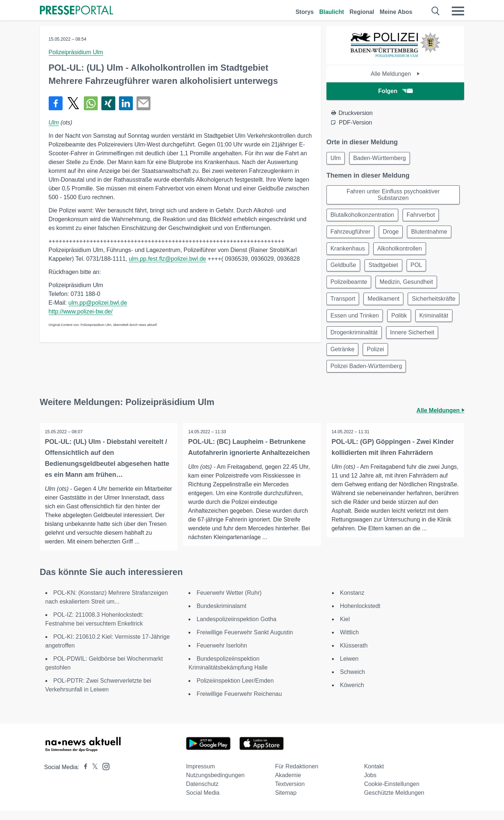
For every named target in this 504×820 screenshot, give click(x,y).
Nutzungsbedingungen (215, 785)
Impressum (200, 776)
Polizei (436, 357)
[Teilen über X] (73, 103)
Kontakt (374, 776)
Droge (393, 234)
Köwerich (352, 695)
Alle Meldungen (395, 74)
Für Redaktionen (296, 776)
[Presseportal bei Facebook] (83, 777)
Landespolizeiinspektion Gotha (236, 629)
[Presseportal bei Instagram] (104, 776)
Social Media (203, 802)
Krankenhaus (348, 252)
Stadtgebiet (386, 269)
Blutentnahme (433, 234)
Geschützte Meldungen (394, 802)
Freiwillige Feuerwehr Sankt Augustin (245, 642)
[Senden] (143, 103)
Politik (339, 340)
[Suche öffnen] (436, 11)
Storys (305, 12)
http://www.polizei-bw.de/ (81, 311)
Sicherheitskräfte (353, 322)
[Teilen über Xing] (108, 103)
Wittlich (350, 642)
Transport (344, 305)
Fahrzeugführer (351, 234)
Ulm (54, 123)
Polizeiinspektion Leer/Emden (235, 690)
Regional (362, 12)
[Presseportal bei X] (93, 777)
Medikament (386, 305)
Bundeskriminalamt (221, 615)
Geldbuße (344, 269)
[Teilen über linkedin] (126, 103)
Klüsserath (354, 655)
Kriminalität (375, 340)
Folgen (395, 91)
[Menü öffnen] (458, 11)
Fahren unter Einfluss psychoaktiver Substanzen (393, 196)
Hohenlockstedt (360, 615)
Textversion (290, 793)
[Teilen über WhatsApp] (91, 103)
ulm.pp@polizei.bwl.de (98, 303)
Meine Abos (396, 12)
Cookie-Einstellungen (392, 793)
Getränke (402, 357)
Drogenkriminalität (427, 340)
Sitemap (286, 802)
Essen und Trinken (413, 322)
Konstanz (352, 602)
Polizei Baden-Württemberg (367, 375)
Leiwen (349, 668)
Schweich (352, 681)
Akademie (288, 785)
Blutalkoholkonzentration (363, 217)
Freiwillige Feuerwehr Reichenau (239, 703)
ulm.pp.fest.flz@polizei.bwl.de (167, 259)
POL (420, 269)
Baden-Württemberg (382, 158)
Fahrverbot (423, 217)
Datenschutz (202, 793)
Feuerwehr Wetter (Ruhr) (229, 602)
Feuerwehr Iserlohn (222, 655)
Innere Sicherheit (353, 357)
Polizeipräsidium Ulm (76, 52)
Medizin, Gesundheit (408, 287)
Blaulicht (332, 12)
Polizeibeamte (350, 287)
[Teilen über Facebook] (56, 103)
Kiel (345, 629)
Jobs (370, 785)
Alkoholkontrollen (402, 252)
